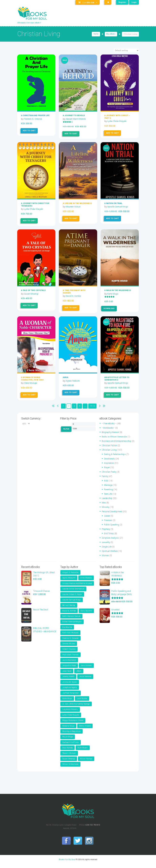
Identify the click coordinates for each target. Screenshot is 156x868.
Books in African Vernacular (115, 436)
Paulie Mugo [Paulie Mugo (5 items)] (68, 741)
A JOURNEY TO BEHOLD (74, 115)
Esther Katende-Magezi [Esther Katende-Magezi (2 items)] (72, 625)
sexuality (106, 545)
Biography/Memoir (111, 432)
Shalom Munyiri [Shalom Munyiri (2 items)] (69, 757)
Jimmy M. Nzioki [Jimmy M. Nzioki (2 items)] (70, 686)
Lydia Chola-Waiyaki (117, 121)
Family (105, 479)
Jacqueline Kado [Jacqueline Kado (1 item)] (69, 669)
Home (96, 34)
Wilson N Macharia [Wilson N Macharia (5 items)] (70, 768)
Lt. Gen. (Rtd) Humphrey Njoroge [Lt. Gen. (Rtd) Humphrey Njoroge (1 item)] (76, 708)
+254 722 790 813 (92, 829)
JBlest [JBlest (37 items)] (79, 675)
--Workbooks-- (108, 428)
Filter (66, 429)
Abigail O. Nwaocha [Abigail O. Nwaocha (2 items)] (70, 576)
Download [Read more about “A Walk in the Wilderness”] (109, 308)
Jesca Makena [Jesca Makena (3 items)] (85, 680)
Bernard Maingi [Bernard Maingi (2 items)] (69, 609)
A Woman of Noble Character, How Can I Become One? (32, 380)
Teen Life (108, 497)
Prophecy (106, 532)
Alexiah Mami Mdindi (76, 119)
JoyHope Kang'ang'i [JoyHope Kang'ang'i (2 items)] (71, 697)
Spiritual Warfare (110, 554)
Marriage (109, 488)
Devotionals (109, 462)
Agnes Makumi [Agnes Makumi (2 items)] (69, 581)
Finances (108, 523)
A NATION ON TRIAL (113, 203)
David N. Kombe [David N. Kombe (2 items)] (69, 614)
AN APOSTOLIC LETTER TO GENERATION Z (117, 378)
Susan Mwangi (31, 293)
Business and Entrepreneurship (117, 441)
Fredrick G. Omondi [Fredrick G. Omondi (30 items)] (70, 642)
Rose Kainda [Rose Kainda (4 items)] (68, 752)
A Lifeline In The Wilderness (77, 203)
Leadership (107, 501)
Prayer (107, 471)
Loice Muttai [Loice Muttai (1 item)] (82, 702)
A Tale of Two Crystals (33, 290)
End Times (109, 537)
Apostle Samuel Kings (118, 206)
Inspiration (109, 466)
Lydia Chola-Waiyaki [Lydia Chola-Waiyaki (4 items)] (71, 719)
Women (105, 559)
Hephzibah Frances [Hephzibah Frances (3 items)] (70, 658)
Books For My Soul (67, 863)
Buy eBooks (111, 34)
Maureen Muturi (73, 206)
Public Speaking (112, 528)
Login (134, 2)
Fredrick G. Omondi (33, 119)
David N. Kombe (73, 296)
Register (122, 2)
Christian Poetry (109, 475)
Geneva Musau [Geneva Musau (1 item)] (69, 647)
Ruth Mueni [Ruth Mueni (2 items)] (83, 752)
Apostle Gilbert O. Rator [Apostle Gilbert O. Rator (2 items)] (72, 598)
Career (107, 519)
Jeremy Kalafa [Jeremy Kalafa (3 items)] (68, 680)
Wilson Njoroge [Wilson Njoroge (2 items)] (86, 763)
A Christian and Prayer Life (35, 115)
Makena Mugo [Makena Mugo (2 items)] (68, 730)
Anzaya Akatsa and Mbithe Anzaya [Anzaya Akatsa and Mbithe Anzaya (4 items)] (77, 587)
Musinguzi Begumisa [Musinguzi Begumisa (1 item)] (71, 735)
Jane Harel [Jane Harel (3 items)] (67, 675)
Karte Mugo (113, 293)
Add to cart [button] (29, 131)
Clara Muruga (31, 383)
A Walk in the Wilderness (118, 290)
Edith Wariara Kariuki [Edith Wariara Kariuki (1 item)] (71, 620)
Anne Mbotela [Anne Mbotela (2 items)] (86, 581)
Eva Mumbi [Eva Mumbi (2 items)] (67, 631)
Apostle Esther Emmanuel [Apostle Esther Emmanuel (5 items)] (73, 592)
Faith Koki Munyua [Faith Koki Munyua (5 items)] (70, 636)
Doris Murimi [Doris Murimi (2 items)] (86, 614)
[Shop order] (126, 50)
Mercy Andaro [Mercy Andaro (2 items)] (85, 730)
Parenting (109, 493)
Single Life (107, 550)
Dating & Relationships (115, 457)
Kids (106, 484)
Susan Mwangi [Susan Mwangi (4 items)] (69, 763)
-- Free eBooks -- (109, 423)
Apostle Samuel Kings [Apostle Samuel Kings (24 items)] (72, 603)
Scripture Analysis (111, 541)
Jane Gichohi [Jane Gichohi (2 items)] (86, 669)
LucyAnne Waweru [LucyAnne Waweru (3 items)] (70, 713)
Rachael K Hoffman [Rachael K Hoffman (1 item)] (71, 746)
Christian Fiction (110, 449)
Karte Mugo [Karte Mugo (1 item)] (67, 702)
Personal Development (112, 515)
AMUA (66, 377)
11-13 (93, 406)
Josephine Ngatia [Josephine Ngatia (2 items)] (70, 691)
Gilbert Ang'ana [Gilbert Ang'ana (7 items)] (69, 653)
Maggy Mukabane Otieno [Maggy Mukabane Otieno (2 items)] (73, 724)
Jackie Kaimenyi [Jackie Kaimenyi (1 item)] (69, 664)
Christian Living (109, 453)
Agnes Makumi (73, 380)
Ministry (106, 510)
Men (104, 506)
